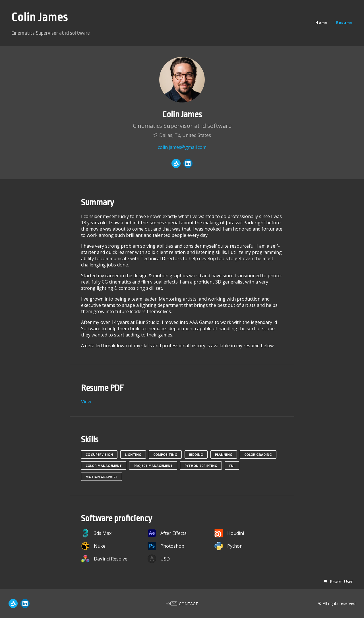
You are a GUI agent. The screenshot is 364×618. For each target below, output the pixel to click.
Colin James (40, 18)
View (86, 402)
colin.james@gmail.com (182, 147)
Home (321, 22)
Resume (344, 22)
